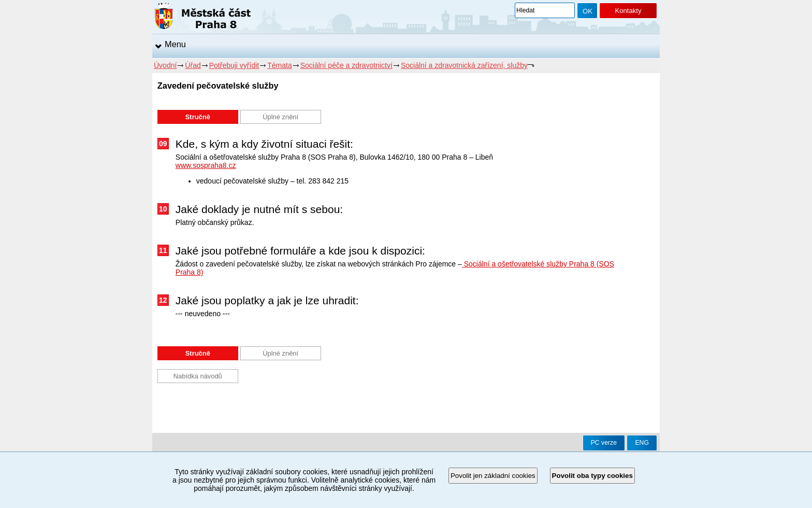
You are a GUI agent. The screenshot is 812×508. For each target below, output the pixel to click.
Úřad (193, 65)
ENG (642, 443)
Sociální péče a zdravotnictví (346, 65)
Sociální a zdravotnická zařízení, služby (464, 65)
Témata (279, 65)
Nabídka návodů (198, 376)
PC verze (604, 443)
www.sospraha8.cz (206, 165)
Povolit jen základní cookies (493, 476)
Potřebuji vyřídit (234, 65)
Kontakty (628, 11)
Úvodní (165, 65)
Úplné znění (280, 117)
